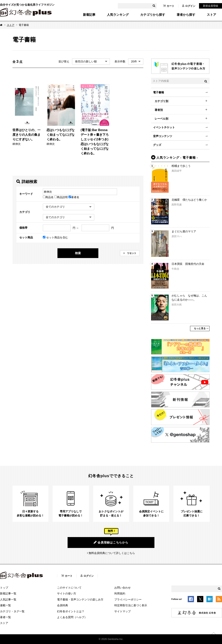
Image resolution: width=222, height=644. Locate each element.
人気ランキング (118, 15)
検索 (78, 253)
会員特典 (63, 605)
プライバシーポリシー (128, 599)
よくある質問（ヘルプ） (72, 617)
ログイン (189, 6)
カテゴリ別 (161, 101)
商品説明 (61, 197)
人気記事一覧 (8, 599)
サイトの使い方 (67, 593)
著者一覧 (5, 617)
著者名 (74, 197)
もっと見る (200, 328)
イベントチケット (164, 127)
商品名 (49, 197)
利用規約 (120, 593)
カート (169, 6)
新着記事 (89, 15)
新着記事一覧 (8, 593)
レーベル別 (161, 119)
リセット (131, 253)
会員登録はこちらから (111, 542)
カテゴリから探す (153, 15)
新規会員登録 (211, 6)
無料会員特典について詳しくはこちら (112, 553)
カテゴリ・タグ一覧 (12, 611)
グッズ (157, 145)
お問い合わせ (122, 588)
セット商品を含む (55, 237)
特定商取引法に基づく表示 (131, 605)
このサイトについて (69, 588)
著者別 (159, 110)
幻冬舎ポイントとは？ (71, 611)
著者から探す (186, 15)
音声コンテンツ (163, 136)
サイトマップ (122, 611)
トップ (4, 588)
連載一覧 (5, 605)
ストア (211, 15)
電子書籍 (159, 92)
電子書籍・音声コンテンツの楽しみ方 (80, 599)
